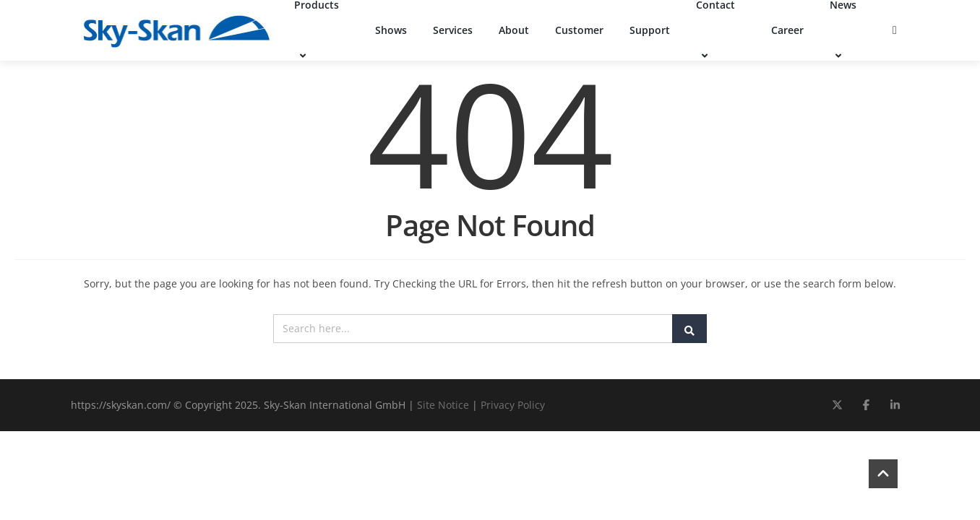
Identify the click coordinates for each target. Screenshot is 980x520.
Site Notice (443, 405)
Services (453, 30)
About (514, 30)
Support (650, 30)
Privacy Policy (513, 405)
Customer (579, 30)
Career (787, 30)
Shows (391, 30)
